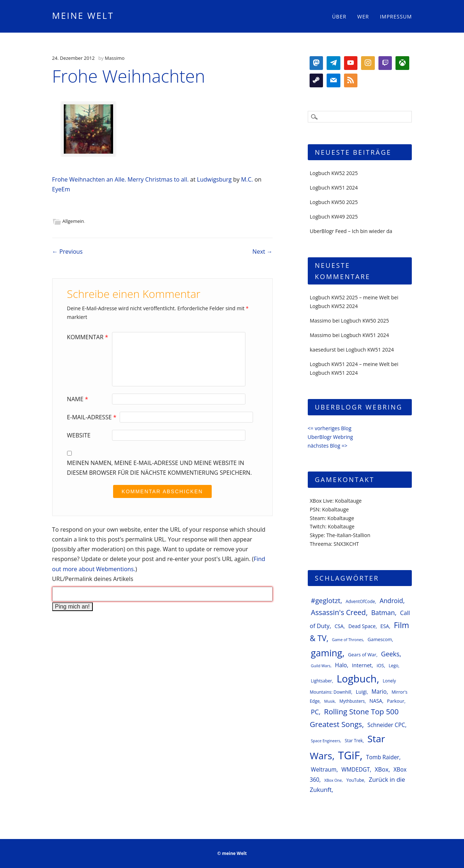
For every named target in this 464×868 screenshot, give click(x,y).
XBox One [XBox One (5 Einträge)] (333, 780)
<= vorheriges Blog (330, 428)
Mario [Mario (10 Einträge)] (379, 692)
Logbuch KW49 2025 (334, 217)
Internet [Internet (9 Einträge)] (362, 665)
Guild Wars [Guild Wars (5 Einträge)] (321, 666)
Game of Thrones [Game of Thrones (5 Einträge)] (348, 640)
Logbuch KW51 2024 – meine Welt (350, 364)
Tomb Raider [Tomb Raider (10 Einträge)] (383, 757)
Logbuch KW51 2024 (334, 188)
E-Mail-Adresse (93, 417)
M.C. (247, 179)
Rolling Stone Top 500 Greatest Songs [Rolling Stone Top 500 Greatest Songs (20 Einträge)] (354, 718)
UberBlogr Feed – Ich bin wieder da (351, 231)
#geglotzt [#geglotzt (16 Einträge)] (326, 601)
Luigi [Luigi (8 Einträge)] (361, 692)
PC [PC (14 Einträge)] (315, 712)
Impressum (396, 16)
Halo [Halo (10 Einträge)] (341, 665)
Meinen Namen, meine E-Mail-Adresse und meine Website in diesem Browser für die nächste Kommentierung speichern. (159, 468)
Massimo (115, 58)
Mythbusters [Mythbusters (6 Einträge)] (352, 701)
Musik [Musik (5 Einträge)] (330, 701)
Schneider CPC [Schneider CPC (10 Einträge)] (386, 725)
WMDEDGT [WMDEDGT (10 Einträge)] (356, 770)
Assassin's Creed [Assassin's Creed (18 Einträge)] (339, 612)
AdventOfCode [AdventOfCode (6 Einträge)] (360, 601)
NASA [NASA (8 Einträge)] (376, 701)
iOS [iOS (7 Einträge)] (380, 665)
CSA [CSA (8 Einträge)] (339, 626)
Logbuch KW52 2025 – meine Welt (350, 297)
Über (339, 16)
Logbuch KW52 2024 (334, 306)
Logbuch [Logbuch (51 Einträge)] (357, 678)
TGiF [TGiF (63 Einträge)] (349, 755)
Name (78, 399)
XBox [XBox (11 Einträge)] (382, 769)
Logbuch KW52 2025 (334, 173)
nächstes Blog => (328, 446)
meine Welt (83, 15)
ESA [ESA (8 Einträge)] (385, 626)
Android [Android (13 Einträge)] (391, 601)
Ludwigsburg (215, 179)
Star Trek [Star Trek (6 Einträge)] (354, 740)
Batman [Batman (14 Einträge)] (383, 612)
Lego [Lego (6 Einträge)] (393, 665)
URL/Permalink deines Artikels (93, 579)
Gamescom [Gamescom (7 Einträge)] (380, 639)
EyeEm (61, 189)
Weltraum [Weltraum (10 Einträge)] (324, 770)
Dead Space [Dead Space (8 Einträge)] (362, 626)
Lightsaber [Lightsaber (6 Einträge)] (322, 681)
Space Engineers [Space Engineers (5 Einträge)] (326, 741)
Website (79, 435)
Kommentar (89, 337)
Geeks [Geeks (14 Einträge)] (390, 654)
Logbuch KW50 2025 (334, 202)
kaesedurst (323, 350)
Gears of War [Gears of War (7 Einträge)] (362, 655)
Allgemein (73, 221)
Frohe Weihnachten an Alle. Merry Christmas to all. (121, 179)
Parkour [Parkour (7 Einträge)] (395, 701)
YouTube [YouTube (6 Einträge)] (355, 780)
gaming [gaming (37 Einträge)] (327, 653)
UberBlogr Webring (330, 437)
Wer (363, 16)
